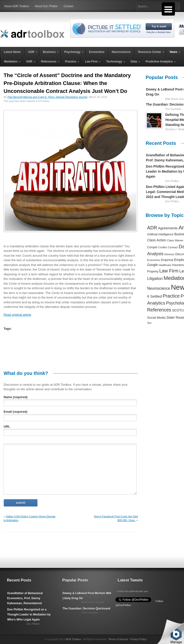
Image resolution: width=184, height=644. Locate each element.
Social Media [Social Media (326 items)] (156, 318)
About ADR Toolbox (17, 6)
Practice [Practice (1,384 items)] (171, 296)
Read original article (17, 315)
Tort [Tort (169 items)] (149, 323)
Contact (68, 6)
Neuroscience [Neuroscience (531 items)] (159, 288)
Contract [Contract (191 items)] (173, 247)
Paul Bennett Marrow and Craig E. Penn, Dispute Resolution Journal (47, 97)
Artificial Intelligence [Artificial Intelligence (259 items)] (160, 234)
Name (16, 397)
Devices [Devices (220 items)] (169, 254)
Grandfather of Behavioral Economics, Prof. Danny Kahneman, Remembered (25, 598)
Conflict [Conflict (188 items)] (162, 247)
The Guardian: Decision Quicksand (86, 609)
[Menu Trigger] (168, 9)
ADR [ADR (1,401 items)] (152, 228)
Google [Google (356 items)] (152, 265)
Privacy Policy (138, 639)
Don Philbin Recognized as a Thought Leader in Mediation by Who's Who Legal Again (29, 615)
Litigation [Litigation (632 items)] (155, 278)
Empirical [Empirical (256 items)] (167, 260)
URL (7, 427)
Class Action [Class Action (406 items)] (157, 240)
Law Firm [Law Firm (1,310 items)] (169, 271)
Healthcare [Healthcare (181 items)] (165, 265)
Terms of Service (118, 639)
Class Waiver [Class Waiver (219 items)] (175, 240)
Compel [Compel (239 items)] (152, 247)
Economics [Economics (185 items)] (154, 260)
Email (15, 412)
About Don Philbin (46, 6)
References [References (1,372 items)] (159, 310)
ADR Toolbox (73, 639)
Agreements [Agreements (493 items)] (168, 228)
